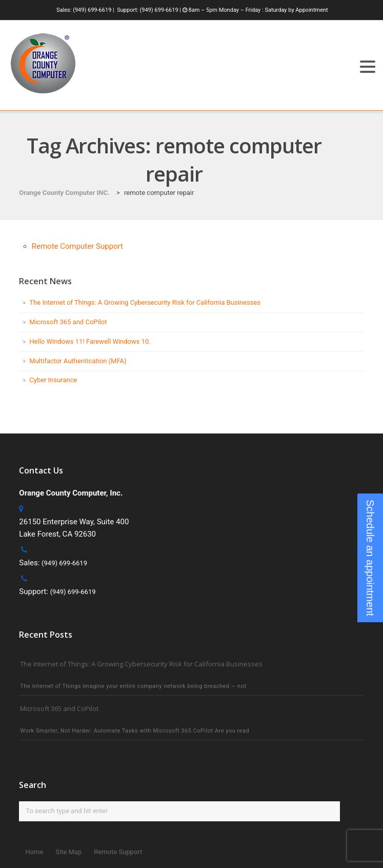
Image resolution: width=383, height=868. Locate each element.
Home (34, 852)
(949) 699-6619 (92, 10)
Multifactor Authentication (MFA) (78, 361)
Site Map (68, 852)
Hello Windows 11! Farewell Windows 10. (90, 341)
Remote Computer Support (77, 246)
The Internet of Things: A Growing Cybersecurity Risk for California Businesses (145, 302)
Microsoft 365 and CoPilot (68, 322)
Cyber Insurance (53, 380)
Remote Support (118, 852)
